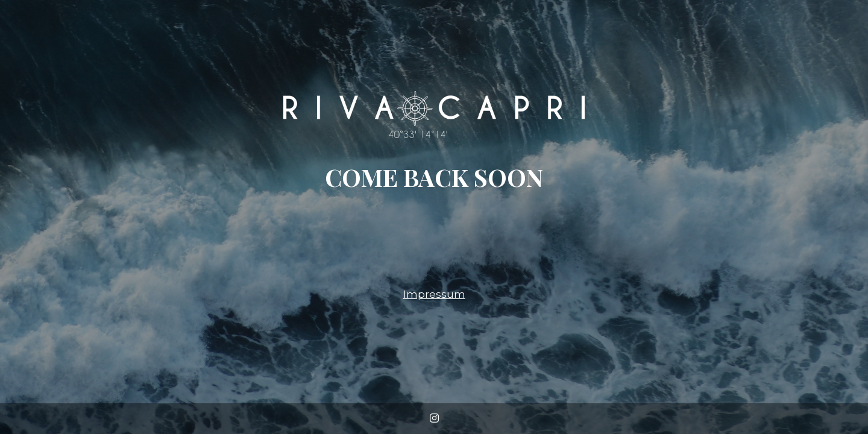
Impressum (434, 294)
